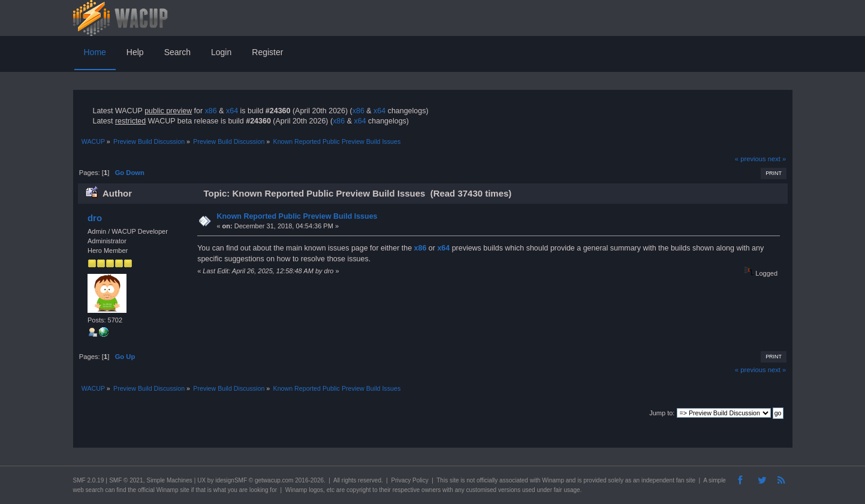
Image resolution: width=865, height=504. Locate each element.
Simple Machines (170, 480)
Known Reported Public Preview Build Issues (297, 216)
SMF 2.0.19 (89, 480)
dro (95, 218)
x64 (232, 111)
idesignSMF (231, 480)
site (454, 480)
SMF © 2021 (126, 480)
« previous (751, 159)
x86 (211, 111)
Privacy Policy (409, 480)
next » (777, 159)
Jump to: (662, 413)
